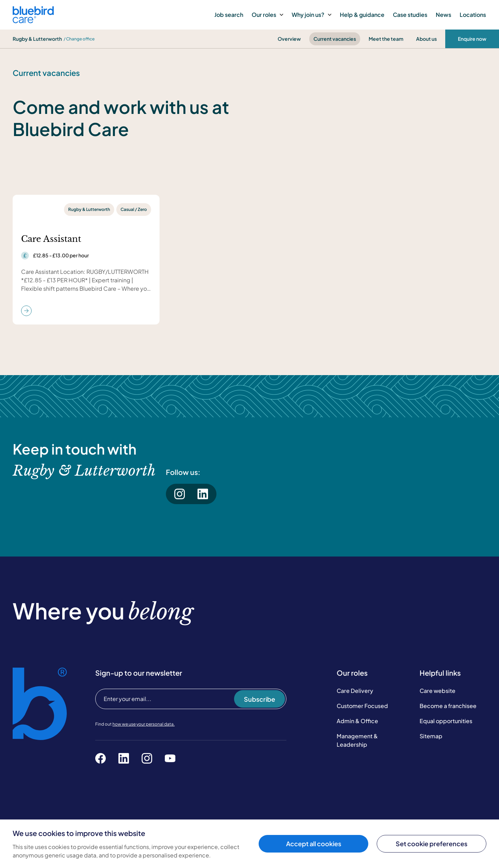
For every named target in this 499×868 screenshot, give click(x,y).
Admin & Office (357, 721)
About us (426, 39)
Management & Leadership (357, 740)
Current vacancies (335, 39)
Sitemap (431, 736)
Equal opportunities (446, 721)
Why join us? (312, 15)
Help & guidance (362, 15)
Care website (438, 691)
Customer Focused (362, 706)
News (443, 15)
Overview (289, 39)
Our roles (267, 15)
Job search (229, 15)
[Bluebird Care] (33, 21)
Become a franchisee (448, 706)
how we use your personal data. (144, 724)
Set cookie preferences (432, 844)
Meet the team (386, 39)
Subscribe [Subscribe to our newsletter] (260, 699)
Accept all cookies (314, 844)
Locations (473, 15)
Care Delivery (355, 691)
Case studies (410, 15)
